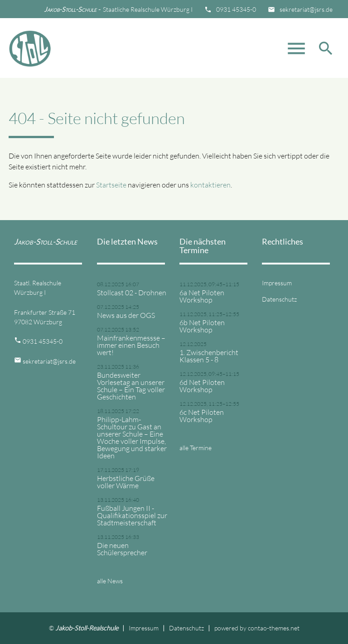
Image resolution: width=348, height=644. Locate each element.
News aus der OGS (126, 315)
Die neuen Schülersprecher (122, 549)
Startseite (111, 185)
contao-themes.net (274, 628)
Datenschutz (279, 299)
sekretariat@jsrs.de (306, 9)
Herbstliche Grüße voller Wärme (126, 482)
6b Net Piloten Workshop (202, 326)
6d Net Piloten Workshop (202, 386)
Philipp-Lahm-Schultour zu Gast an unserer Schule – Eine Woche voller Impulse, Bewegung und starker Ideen (132, 437)
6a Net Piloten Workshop (202, 296)
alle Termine (196, 448)
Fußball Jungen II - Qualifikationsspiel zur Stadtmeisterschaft (132, 515)
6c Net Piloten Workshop (202, 416)
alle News (110, 581)
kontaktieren (210, 185)
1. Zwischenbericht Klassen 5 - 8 (209, 356)
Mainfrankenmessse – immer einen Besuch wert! (131, 345)
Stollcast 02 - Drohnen (132, 293)
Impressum (277, 283)
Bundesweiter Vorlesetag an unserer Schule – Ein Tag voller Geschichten (131, 386)
